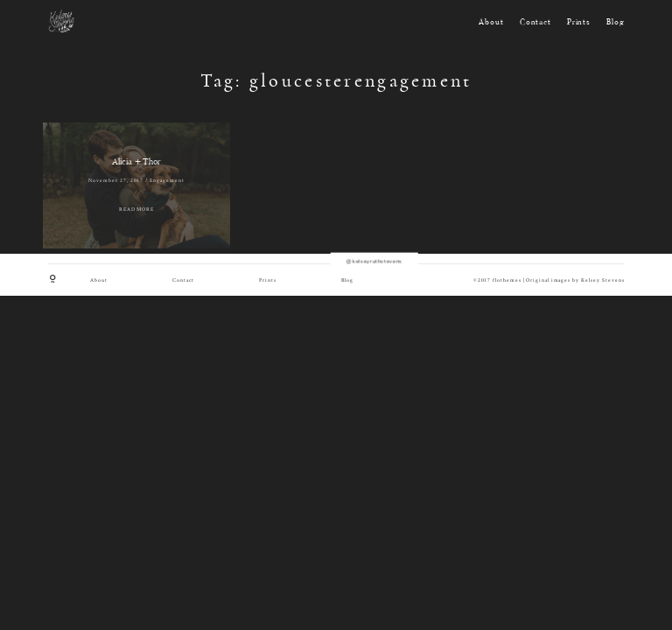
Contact (535, 23)
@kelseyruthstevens (336, 253)
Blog (615, 23)
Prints (579, 23)
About (491, 23)
